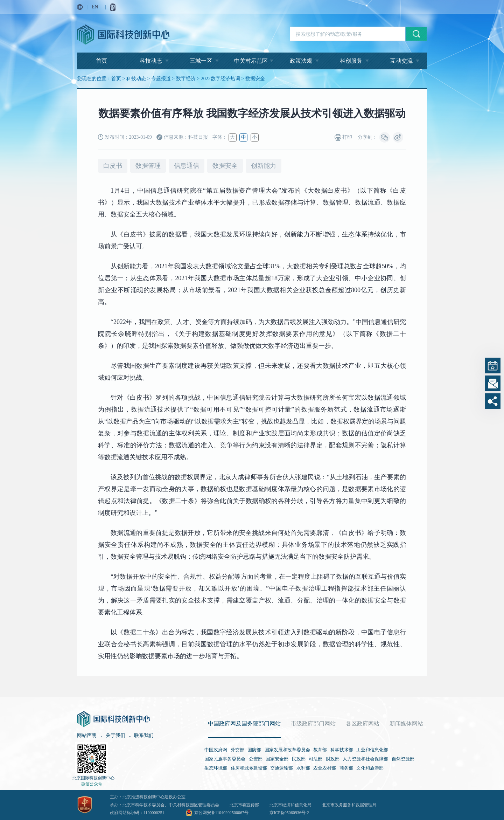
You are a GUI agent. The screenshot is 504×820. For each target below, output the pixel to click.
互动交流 (401, 61)
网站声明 (87, 735)
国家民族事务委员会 (225, 759)
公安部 (256, 759)
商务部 (346, 768)
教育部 (320, 750)
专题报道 (161, 79)
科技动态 (151, 61)
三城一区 (201, 61)
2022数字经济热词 (220, 79)
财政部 (333, 759)
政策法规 (301, 61)
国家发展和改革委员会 (287, 750)
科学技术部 (342, 750)
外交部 (237, 750)
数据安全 (255, 79)
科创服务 (351, 61)
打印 (344, 137)
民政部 (299, 759)
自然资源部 (403, 759)
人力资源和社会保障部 (365, 759)
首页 (101, 61)
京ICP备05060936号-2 (289, 813)
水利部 (303, 768)
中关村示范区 (251, 61)
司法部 (316, 759)
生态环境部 (216, 768)
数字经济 (186, 79)
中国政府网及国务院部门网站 (244, 723)
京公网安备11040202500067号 (222, 813)
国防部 (254, 750)
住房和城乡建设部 (249, 768)
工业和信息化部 (372, 750)
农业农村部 (325, 768)
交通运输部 (282, 768)
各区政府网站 (363, 723)
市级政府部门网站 (313, 723)
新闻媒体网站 (406, 723)
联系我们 (144, 735)
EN (95, 7)
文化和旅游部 (370, 768)
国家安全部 (277, 759)
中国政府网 (216, 750)
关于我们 (115, 735)
